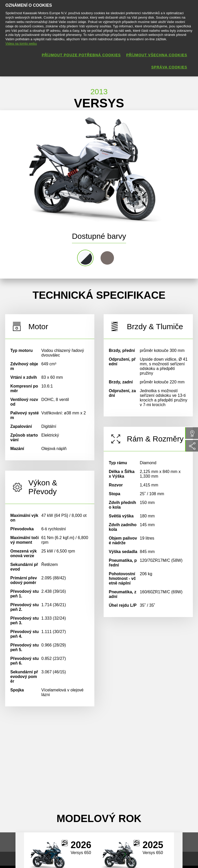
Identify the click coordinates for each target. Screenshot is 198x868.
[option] (93, 168)
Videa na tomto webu (21, 44)
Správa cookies (169, 67)
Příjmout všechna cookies (157, 55)
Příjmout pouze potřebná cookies (81, 55)
